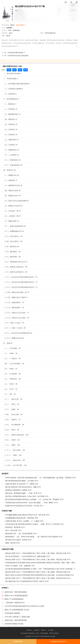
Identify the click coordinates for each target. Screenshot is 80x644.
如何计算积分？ (21, 25)
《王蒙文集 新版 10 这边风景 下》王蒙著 (19, 484)
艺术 (16, 10)
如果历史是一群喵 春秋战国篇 (16, 592)
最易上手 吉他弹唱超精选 (14, 599)
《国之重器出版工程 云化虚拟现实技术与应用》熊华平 (24, 581)
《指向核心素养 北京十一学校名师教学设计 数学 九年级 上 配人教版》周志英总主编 (35, 572)
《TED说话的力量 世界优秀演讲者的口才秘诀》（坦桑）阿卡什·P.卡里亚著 (32, 524)
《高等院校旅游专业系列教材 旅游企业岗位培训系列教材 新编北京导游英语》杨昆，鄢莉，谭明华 (40, 563)
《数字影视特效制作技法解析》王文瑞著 (19, 481)
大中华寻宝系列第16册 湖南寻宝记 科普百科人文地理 (24, 606)
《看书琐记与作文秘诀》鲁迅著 (16, 540)
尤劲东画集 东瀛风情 (12, 613)
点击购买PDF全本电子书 (58, 642)
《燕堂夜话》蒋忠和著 (12, 527)
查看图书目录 (18, 642)
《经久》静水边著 (11, 530)
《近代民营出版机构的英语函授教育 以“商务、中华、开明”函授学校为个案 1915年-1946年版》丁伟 (41, 569)
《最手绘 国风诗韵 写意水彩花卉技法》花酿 (20, 487)
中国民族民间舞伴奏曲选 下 (16, 53)
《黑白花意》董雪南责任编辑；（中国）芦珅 (21, 493)
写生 (9, 70)
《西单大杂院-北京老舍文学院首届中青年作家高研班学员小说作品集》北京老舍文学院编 (37, 575)
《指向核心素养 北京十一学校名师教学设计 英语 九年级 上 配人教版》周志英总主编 (35, 560)
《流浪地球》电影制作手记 (15, 603)
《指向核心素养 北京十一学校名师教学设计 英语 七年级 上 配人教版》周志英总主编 (35, 553)
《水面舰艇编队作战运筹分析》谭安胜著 (19, 518)
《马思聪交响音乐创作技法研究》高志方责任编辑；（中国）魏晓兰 (29, 503)
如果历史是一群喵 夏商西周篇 (16, 620)
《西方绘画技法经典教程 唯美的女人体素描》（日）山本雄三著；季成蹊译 (32, 499)
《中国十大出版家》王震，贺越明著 (17, 566)
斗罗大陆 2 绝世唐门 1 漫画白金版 (17, 617)
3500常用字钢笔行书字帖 (14, 624)
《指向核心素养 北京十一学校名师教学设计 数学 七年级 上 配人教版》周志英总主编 (35, 578)
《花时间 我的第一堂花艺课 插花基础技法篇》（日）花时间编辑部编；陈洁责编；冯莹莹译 (38, 478)
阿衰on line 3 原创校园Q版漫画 (16, 596)
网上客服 (51, 630)
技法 (14, 70)
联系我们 (29, 630)
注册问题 (36, 630)
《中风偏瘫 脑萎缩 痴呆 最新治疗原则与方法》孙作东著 (25, 515)
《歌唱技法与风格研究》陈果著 (16, 490)
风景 (25, 70)
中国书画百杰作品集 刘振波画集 (18, 56)
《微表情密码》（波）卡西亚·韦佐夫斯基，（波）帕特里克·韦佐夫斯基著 (31, 537)
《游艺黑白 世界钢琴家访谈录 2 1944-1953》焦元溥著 (24, 496)
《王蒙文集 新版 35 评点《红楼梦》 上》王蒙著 (22, 521)
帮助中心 (44, 630)
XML (51, 636)
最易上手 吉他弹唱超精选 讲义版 (17, 610)
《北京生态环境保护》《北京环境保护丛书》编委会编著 (25, 556)
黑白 (20, 70)
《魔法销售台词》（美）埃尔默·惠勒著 (18, 534)
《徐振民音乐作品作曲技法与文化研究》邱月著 (21, 506)
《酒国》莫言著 (10, 543)
